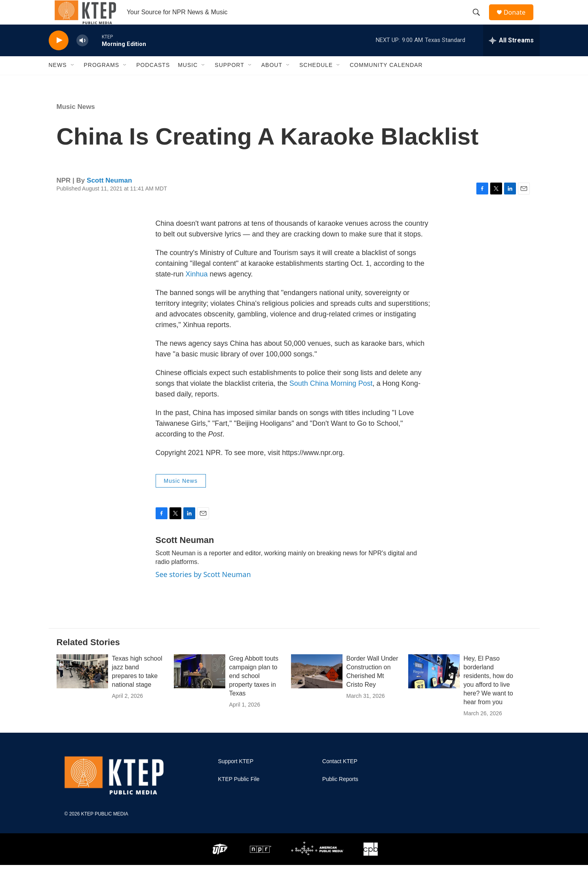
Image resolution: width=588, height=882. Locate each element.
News (58, 82)
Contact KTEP (340, 778)
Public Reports (340, 796)
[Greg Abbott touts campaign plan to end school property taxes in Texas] (200, 688)
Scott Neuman (109, 197)
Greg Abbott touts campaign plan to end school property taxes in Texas (254, 693)
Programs (102, 82)
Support (229, 82)
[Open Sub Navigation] (73, 82)
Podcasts (153, 82)
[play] (59, 58)
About (272, 82)
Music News (76, 124)
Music (188, 82)
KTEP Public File (239, 796)
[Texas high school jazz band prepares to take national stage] (82, 688)
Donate (519, 21)
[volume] (82, 58)
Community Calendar (386, 82)
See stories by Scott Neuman (203, 591)
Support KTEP (236, 778)
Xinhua (197, 291)
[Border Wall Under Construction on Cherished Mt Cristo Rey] (317, 688)
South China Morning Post (331, 400)
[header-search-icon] (480, 21)
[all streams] (511, 57)
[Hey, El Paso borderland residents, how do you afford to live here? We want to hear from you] (434, 688)
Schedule (316, 82)
